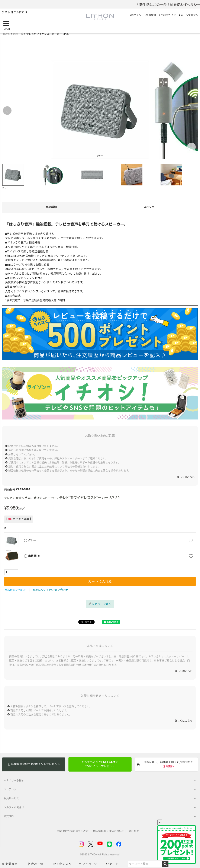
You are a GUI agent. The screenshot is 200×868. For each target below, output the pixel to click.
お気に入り (62, 864)
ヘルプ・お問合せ (14, 807)
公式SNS (9, 816)
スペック (149, 207)
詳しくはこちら (186, 477)
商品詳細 (51, 207)
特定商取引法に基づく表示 (73, 831)
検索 (165, 864)
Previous (7, 111)
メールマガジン (189, 15)
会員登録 (151, 15)
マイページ (88, 864)
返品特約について (15, 590)
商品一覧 (35, 864)
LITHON (93, 855)
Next (193, 111)
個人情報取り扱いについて (109, 831)
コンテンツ (10, 789)
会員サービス (11, 798)
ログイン (136, 15)
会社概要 (134, 831)
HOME (7, 34)
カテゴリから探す (14, 781)
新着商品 (10, 864)
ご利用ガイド (168, 15)
